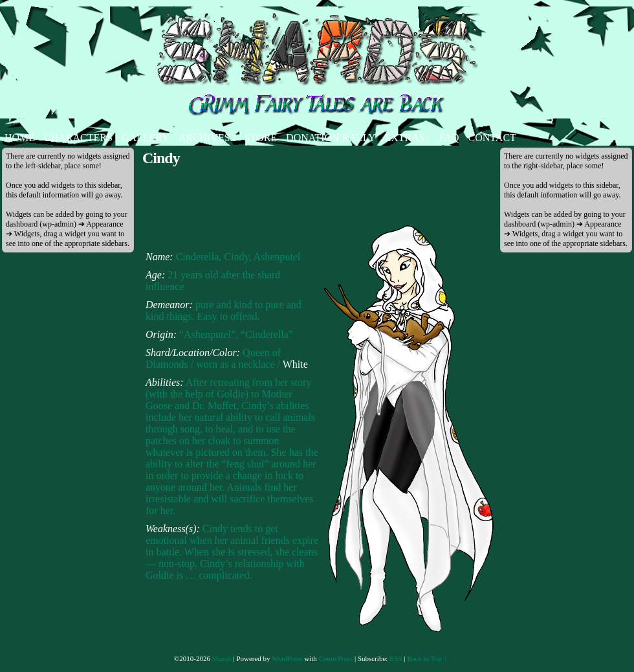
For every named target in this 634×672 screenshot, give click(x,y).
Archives (207, 138)
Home (20, 138)
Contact (492, 138)
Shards (222, 658)
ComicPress (336, 658)
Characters (78, 138)
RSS (396, 658)
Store (261, 138)
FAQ (449, 138)
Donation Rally (331, 138)
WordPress (287, 658)
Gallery (146, 138)
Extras (407, 138)
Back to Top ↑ (427, 658)
